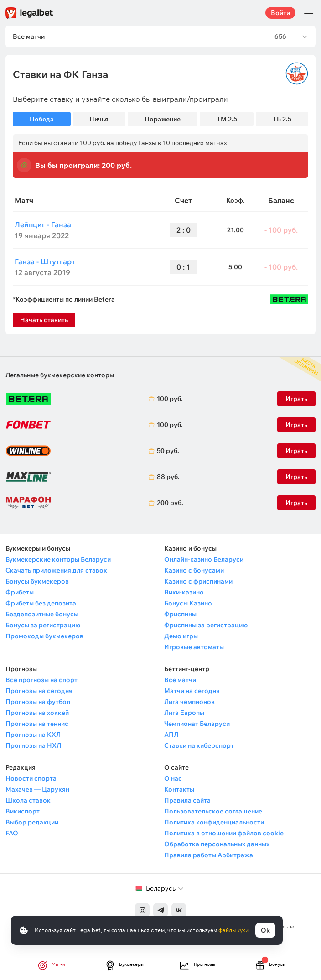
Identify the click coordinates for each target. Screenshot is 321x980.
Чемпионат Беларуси (197, 724)
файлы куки (233, 930)
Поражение (163, 119)
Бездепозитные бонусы (42, 614)
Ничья (99, 119)
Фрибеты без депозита (41, 603)
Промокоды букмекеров (44, 636)
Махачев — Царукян (37, 789)
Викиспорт (23, 811)
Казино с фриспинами (198, 581)
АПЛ (171, 735)
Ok (265, 930)
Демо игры (181, 636)
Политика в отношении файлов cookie (224, 833)
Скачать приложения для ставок (56, 570)
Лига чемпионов (189, 702)
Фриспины (180, 614)
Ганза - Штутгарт (45, 261)
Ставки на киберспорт (199, 745)
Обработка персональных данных (217, 844)
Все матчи (180, 680)
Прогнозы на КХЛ (33, 735)
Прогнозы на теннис (37, 724)
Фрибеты (20, 592)
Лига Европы (184, 713)
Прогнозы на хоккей (37, 713)
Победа (42, 119)
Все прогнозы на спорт (41, 680)
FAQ (12, 833)
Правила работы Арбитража (209, 855)
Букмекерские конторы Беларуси (58, 559)
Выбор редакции (32, 822)
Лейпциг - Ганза (43, 224)
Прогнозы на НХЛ (33, 745)
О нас (173, 778)
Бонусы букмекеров (37, 581)
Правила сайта (187, 800)
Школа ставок (28, 800)
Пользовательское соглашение (213, 811)
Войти (280, 13)
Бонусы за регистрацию (43, 625)
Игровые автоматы (194, 647)
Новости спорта (31, 778)
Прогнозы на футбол (38, 702)
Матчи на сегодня (192, 691)
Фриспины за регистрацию (206, 625)
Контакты (179, 789)
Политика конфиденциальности (214, 822)
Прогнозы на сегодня (39, 691)
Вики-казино (184, 592)
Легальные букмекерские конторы (60, 375)
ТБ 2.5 (282, 119)
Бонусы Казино (188, 603)
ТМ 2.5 (227, 119)
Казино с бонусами (194, 570)
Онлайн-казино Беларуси (204, 559)
